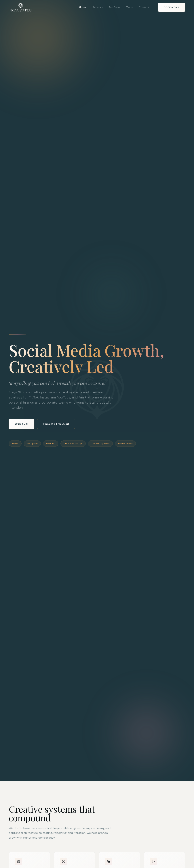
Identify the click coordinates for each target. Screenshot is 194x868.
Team (130, 7)
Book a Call (172, 7)
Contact (144, 7)
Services (98, 7)
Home (83, 7)
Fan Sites (114, 7)
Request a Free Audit (56, 424)
